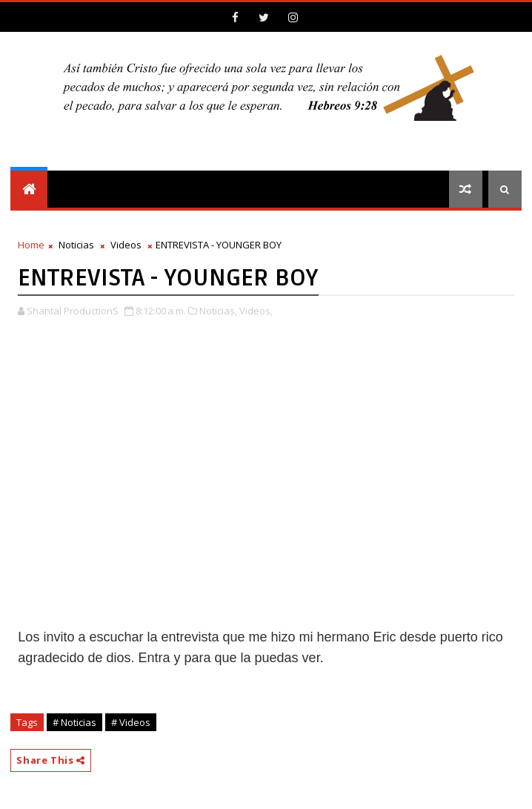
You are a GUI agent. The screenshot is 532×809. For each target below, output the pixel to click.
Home (31, 245)
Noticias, (218, 311)
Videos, (256, 311)
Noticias (76, 245)
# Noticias (74, 722)
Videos (126, 245)
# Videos (131, 722)
